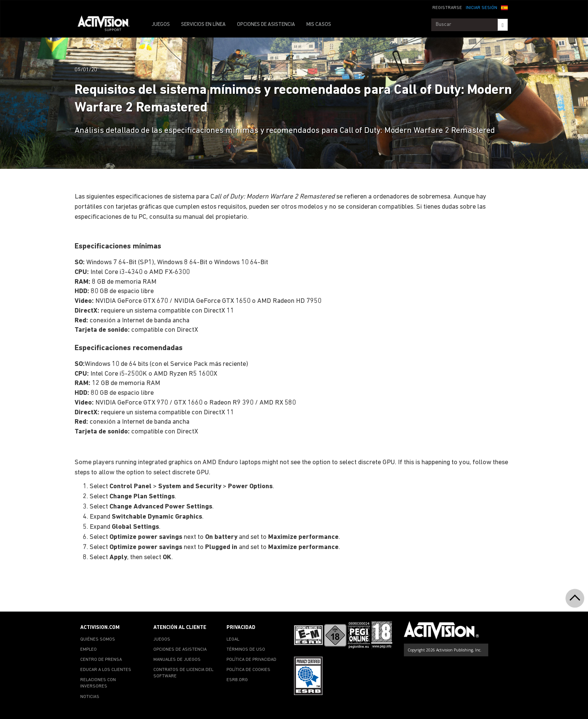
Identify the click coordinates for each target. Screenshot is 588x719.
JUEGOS (161, 25)
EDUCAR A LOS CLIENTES (106, 670)
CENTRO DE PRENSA (101, 660)
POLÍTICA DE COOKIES (248, 670)
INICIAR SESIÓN (481, 8)
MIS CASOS (319, 25)
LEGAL (233, 639)
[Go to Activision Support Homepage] (107, 25)
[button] (504, 7)
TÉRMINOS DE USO (246, 650)
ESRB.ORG (237, 680)
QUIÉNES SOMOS (98, 639)
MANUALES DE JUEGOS (177, 660)
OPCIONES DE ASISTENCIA (266, 25)
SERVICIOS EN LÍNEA (203, 25)
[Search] (503, 25)
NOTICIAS (90, 697)
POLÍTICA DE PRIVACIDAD (251, 660)
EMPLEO (88, 650)
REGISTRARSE (447, 8)
